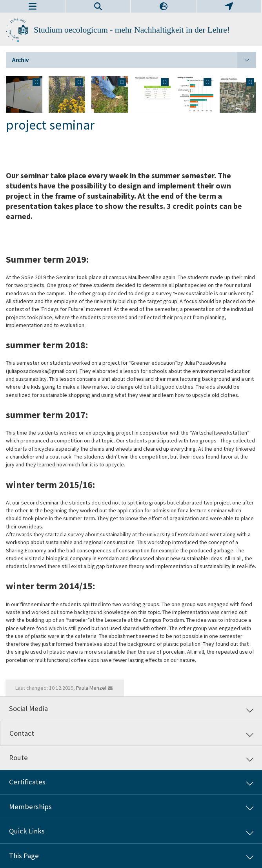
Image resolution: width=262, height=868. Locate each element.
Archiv (134, 60)
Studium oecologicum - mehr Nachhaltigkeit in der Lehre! (132, 30)
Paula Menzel (91, 688)
